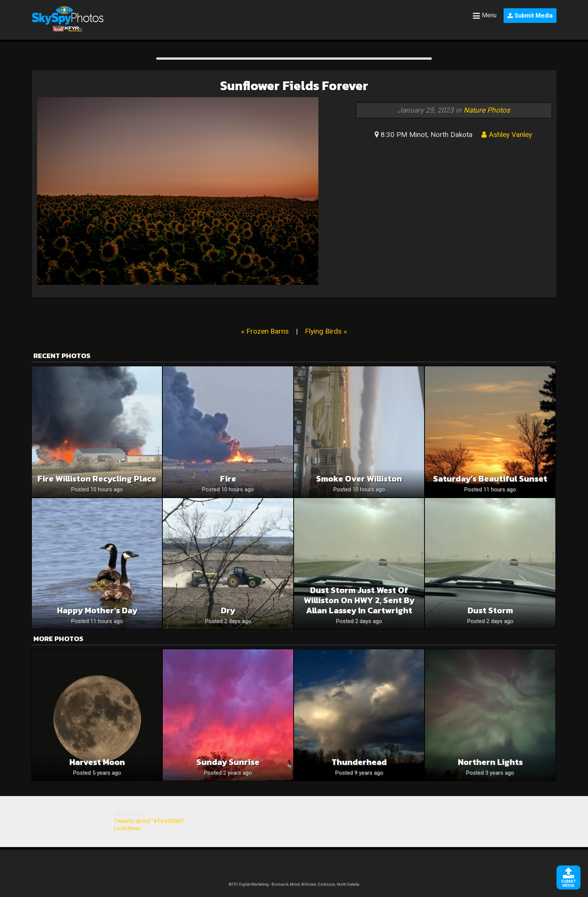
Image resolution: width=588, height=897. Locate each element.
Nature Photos (487, 110)
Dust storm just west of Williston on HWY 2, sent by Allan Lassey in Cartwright (359, 600)
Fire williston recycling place (97, 479)
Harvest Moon (97, 762)
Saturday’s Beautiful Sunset (490, 479)
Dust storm (490, 610)
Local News (127, 828)
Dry (228, 610)
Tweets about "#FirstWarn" (149, 821)
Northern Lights (490, 762)
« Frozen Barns (265, 331)
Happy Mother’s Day (97, 610)
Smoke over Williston (359, 479)
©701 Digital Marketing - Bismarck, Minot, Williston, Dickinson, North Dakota (294, 884)
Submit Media (530, 16)
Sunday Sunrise (228, 762)
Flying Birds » (326, 331)
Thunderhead (359, 762)
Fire (228, 479)
